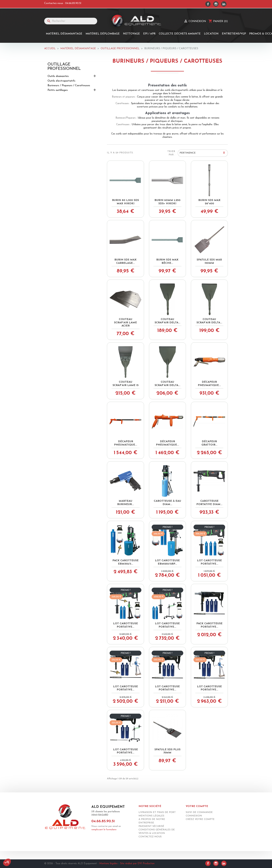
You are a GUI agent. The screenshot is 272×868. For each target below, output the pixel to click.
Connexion (194, 816)
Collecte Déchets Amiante (180, 34)
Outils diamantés (58, 76)
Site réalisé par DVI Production (137, 864)
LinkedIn (224, 4)
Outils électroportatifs (61, 81)
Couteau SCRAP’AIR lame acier (125, 323)
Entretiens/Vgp (234, 34)
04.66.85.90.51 (73, 3)
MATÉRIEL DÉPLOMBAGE (103, 34)
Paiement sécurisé (151, 826)
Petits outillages (58, 90)
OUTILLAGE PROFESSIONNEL (64, 67)
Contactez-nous (150, 837)
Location (211, 34)
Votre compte (197, 806)
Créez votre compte (200, 819)
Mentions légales (151, 816)
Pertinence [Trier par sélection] (203, 153)
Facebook (208, 4)
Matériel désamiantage (64, 34)
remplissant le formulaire (104, 830)
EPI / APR (149, 34)
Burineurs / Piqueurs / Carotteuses (69, 86)
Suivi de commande (199, 812)
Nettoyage (131, 34)
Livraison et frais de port (157, 812)
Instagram (216, 4)
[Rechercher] (71, 21)
